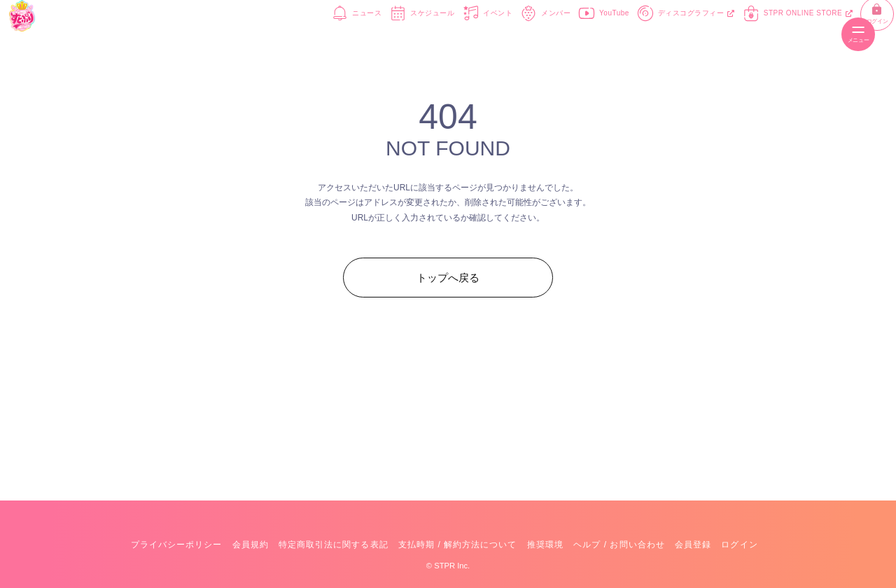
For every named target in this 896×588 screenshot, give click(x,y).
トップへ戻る (448, 278)
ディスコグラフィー (643, 33)
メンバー (502, 33)
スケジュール (378, 33)
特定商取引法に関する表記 (333, 545)
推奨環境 (545, 545)
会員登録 (693, 545)
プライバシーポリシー (176, 545)
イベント (444, 33)
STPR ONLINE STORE (755, 33)
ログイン (823, 34)
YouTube (560, 33)
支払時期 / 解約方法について (458, 545)
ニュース (313, 33)
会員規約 (251, 545)
